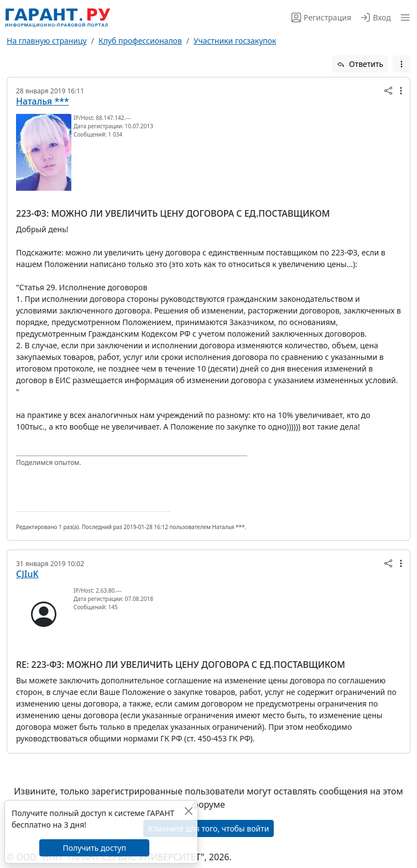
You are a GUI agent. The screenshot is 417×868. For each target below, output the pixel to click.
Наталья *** (43, 101)
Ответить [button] (360, 64)
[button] (403, 17)
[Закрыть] (188, 811)
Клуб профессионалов (140, 41)
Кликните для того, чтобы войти (209, 828)
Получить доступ (94, 848)
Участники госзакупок (235, 41)
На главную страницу (47, 41)
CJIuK (27, 574)
